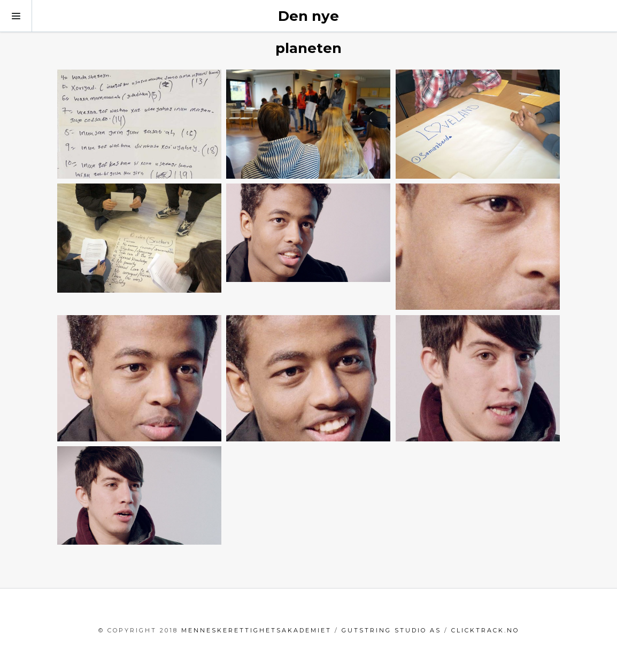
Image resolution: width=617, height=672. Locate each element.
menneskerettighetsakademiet (256, 630)
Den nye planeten (308, 32)
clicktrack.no (485, 630)
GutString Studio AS (391, 630)
